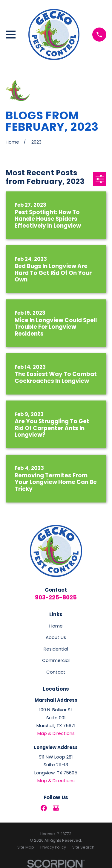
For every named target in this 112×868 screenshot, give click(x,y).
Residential (56, 649)
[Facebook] (44, 808)
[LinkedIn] (68, 808)
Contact (56, 672)
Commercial (56, 660)
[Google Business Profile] (56, 808)
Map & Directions (56, 733)
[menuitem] (26, 847)
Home (56, 626)
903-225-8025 (56, 597)
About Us (56, 637)
